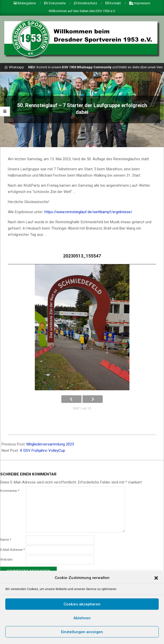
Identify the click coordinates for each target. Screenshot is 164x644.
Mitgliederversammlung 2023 (50, 444)
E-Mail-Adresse (12, 550)
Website (6, 559)
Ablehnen (82, 618)
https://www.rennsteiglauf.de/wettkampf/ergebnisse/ (88, 212)
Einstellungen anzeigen (82, 632)
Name (6, 540)
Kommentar (10, 491)
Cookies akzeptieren (82, 604)
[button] (156, 578)
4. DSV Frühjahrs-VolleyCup (42, 450)
